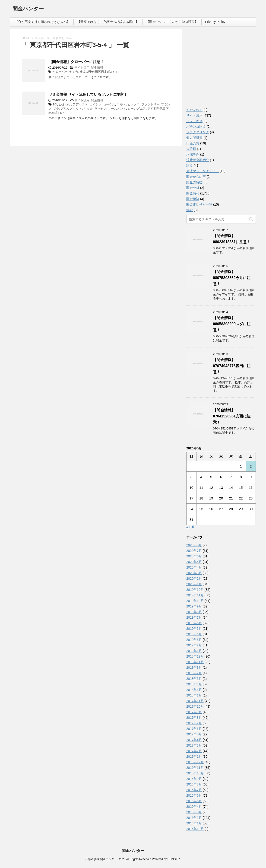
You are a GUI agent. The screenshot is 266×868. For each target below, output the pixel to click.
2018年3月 (194, 690)
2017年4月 (194, 740)
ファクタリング (198, 132)
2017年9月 (194, 712)
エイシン (95, 104)
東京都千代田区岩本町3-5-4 (98, 72)
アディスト (80, 104)
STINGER (173, 859)
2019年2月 (194, 645)
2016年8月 (194, 784)
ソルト (121, 104)
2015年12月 (195, 829)
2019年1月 (194, 651)
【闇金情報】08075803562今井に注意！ (232, 278)
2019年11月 (195, 595)
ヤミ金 (74, 72)
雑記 (190, 210)
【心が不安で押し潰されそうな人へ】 (42, 22)
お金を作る (194, 110)
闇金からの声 (196, 177)
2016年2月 (194, 818)
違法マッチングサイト (203, 171)
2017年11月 (195, 701)
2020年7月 (194, 551)
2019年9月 (194, 606)
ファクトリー (150, 104)
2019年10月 (195, 601)
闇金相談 (193, 199)
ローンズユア (137, 109)
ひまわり (65, 104)
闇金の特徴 (194, 182)
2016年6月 (194, 795)
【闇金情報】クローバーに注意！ (76, 62)
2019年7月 (194, 617)
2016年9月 (194, 779)
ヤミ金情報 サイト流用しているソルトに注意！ (88, 94)
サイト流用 (82, 68)
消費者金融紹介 (198, 160)
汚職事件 (193, 154)
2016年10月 (195, 773)
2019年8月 (194, 612)
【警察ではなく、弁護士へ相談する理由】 (108, 22)
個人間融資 (194, 138)
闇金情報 (97, 68)
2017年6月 (194, 729)
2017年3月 (194, 745)
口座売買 (193, 143)
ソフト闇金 (194, 121)
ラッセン (100, 109)
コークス (109, 104)
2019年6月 (194, 623)
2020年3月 (194, 573)
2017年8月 (194, 718)
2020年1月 (194, 584)
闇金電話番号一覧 (199, 204)
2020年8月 (194, 545)
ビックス (133, 104)
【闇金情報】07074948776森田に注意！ (232, 366)
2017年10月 (195, 706)
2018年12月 (195, 656)
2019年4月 (194, 634)
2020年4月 (194, 567)
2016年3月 (194, 812)
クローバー (60, 72)
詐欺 (190, 165)
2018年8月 (194, 668)
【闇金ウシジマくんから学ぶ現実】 (172, 22)
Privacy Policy (215, 22)
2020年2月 (194, 579)
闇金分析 (193, 188)
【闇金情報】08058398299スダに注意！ (232, 324)
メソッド (76, 109)
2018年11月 (195, 662)
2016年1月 (194, 823)
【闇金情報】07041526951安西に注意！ (232, 416)
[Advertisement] (221, 70)
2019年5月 (194, 629)
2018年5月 (194, 679)
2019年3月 (194, 640)
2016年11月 (195, 768)
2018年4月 (194, 684)
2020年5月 (194, 562)
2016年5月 (194, 801)
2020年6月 (194, 556)
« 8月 (191, 527)
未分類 (191, 149)
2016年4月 (194, 807)
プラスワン (61, 109)
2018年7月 (194, 673)
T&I (55, 104)
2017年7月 (194, 723)
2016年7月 (194, 790)
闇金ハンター (28, 9)
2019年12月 (195, 590)
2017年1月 (194, 757)
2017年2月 (194, 751)
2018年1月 (194, 695)
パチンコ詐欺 (196, 127)
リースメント (117, 109)
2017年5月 (194, 734)
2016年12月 (195, 762)
